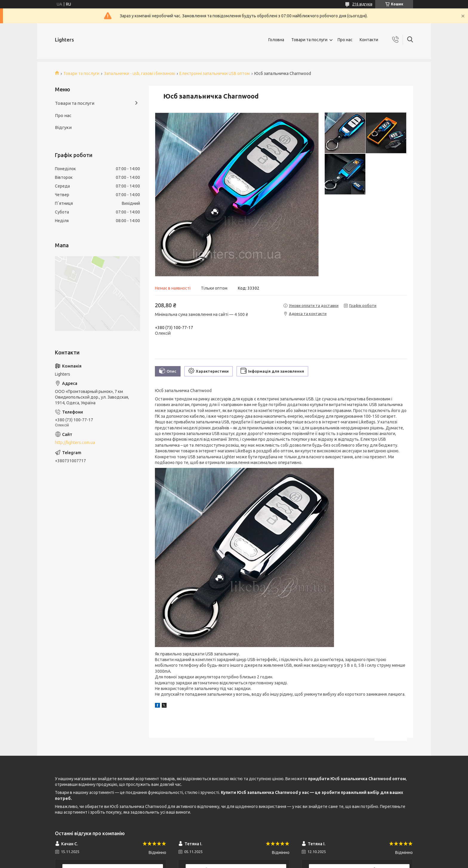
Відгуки (63, 127)
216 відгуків (362, 4)
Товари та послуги (309, 40)
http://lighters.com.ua (75, 443)
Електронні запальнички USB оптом (215, 73)
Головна (276, 40)
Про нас (345, 40)
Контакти (369, 40)
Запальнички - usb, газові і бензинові (140, 73)
